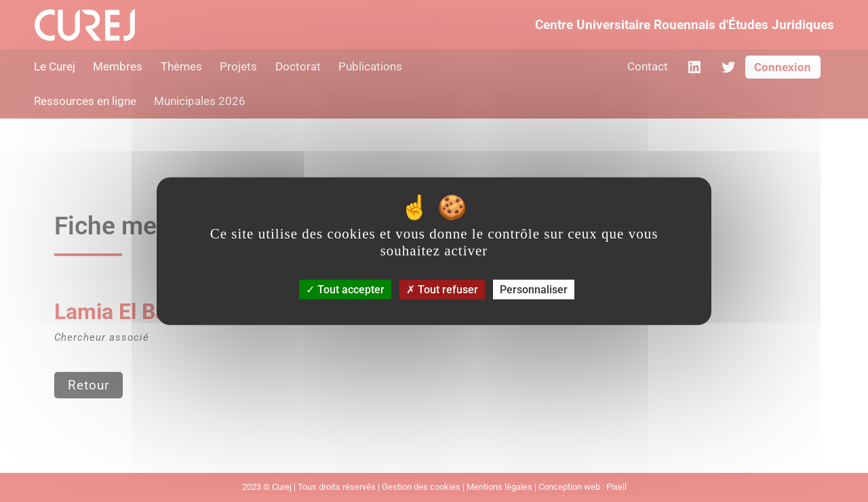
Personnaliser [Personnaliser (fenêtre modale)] (534, 290)
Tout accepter (345, 290)
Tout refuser (442, 290)
